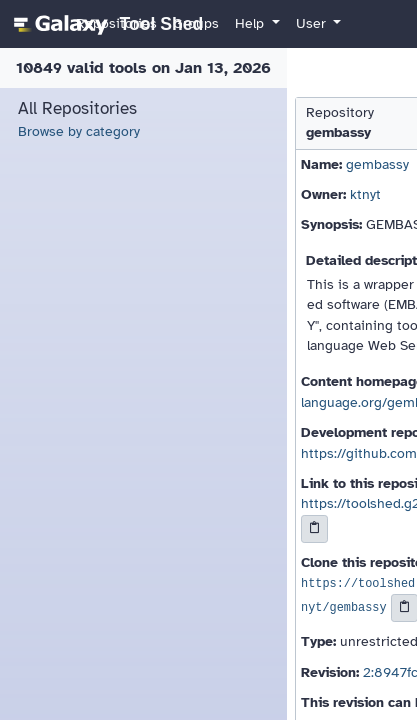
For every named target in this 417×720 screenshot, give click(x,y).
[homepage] (105, 24)
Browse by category (79, 131)
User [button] (313, 23)
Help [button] (251, 23)
